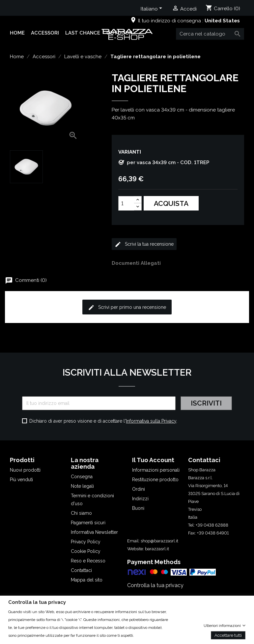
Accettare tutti (228, 635)
